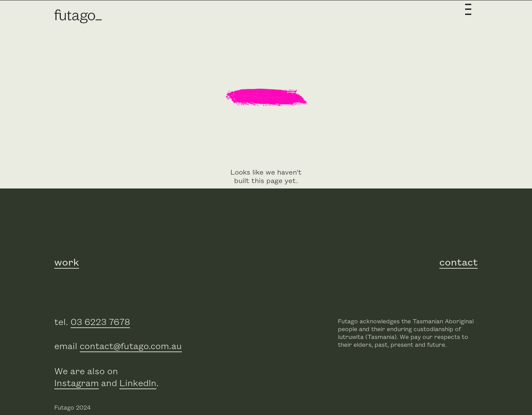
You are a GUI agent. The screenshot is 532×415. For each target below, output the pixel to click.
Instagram (77, 384)
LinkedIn (138, 384)
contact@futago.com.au (131, 347)
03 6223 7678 (100, 322)
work (67, 263)
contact (459, 263)
